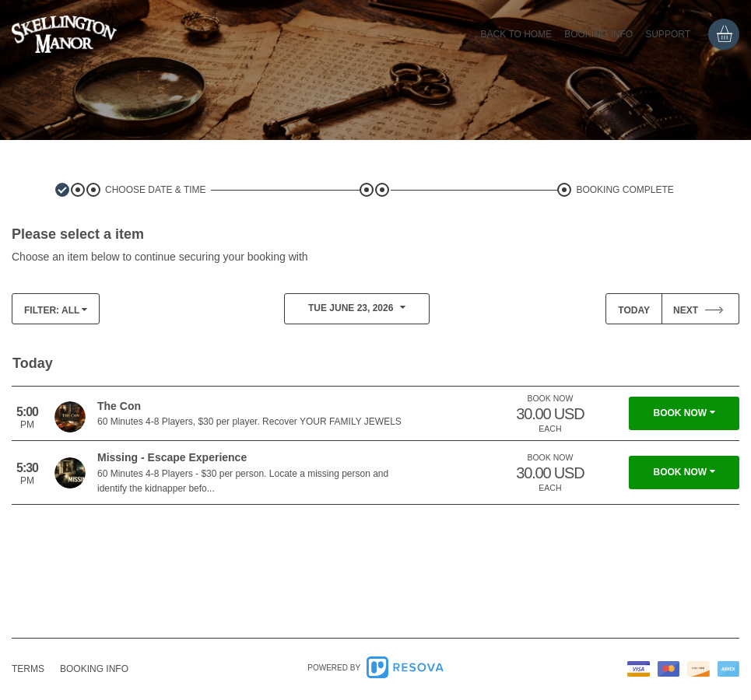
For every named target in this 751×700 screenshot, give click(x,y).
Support (668, 34)
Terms (28, 669)
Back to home (517, 34)
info (94, 669)
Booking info (598, 34)
